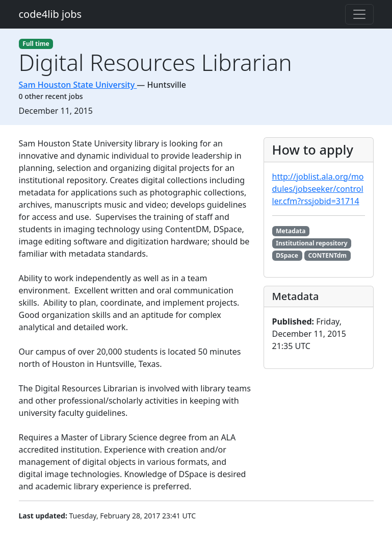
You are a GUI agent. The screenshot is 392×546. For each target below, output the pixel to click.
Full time (36, 44)
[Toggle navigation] (359, 14)
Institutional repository (311, 243)
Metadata (291, 231)
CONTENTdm (328, 255)
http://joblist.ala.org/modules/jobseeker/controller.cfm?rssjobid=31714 (318, 189)
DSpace (287, 255)
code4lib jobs (50, 14)
